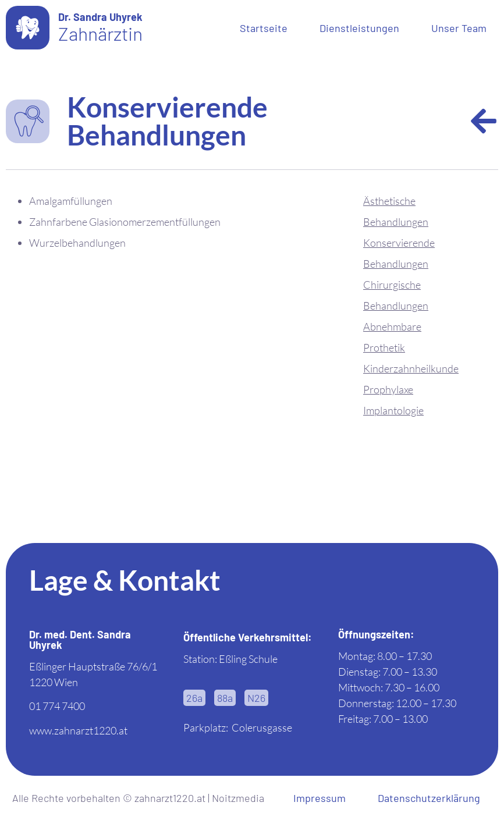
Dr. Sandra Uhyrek (100, 17)
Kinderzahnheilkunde (411, 368)
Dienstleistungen (359, 28)
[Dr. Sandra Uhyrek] (28, 28)
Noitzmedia (238, 798)
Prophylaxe (388, 389)
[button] (194, 698)
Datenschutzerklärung (429, 798)
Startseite (264, 28)
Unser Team (459, 28)
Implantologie (393, 410)
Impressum (320, 798)
